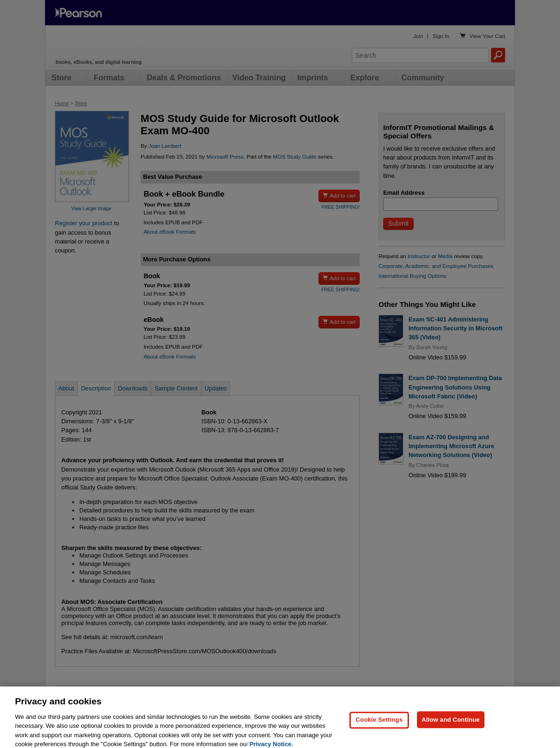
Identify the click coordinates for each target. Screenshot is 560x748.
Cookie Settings (379, 731)
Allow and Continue (451, 731)
